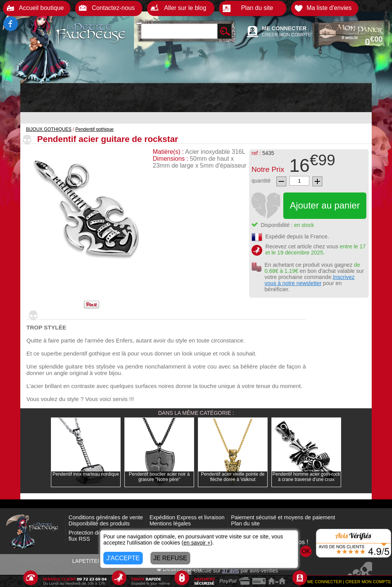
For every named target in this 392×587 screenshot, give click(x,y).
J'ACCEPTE (123, 558)
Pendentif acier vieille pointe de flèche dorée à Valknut (233, 477)
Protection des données (97, 533)
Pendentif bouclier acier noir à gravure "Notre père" (159, 477)
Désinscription (179, 569)
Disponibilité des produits (99, 523)
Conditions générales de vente (106, 517)
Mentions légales (170, 523)
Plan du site (245, 523)
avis (230, 571)
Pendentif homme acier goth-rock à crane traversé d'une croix (306, 477)
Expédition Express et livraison (187, 517)
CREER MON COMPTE (286, 35)
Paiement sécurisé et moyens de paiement (283, 517)
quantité (261, 181)
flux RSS (79, 539)
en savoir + (197, 543)
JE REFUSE (170, 558)
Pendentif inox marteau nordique (86, 474)
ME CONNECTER (284, 28)
